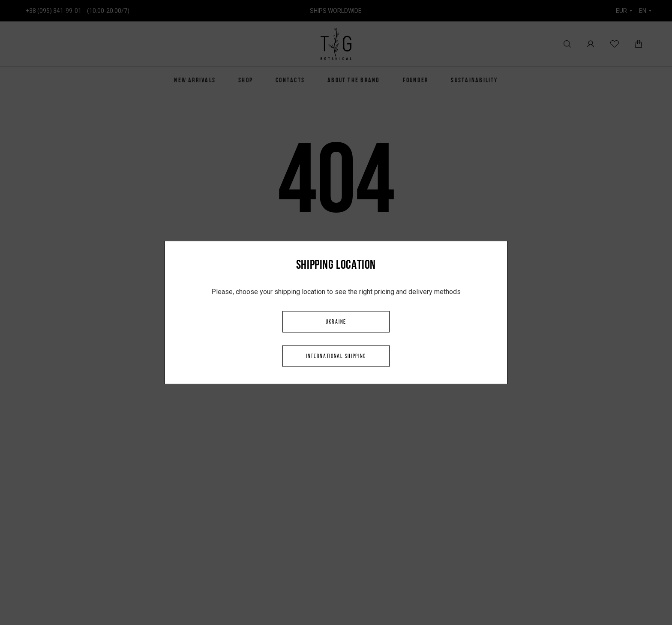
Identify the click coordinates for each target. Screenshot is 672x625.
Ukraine (336, 322)
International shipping (336, 356)
